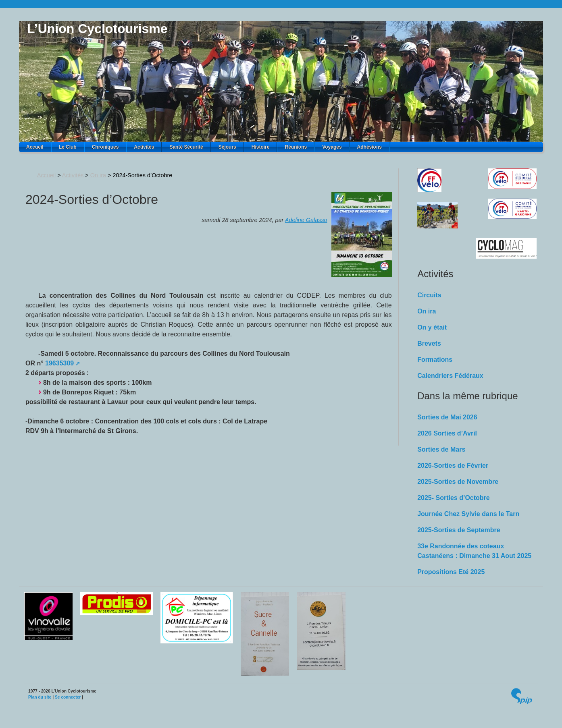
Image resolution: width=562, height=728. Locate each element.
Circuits (429, 295)
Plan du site (40, 697)
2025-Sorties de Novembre (458, 482)
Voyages (332, 147)
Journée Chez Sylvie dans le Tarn (468, 514)
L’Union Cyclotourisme (97, 29)
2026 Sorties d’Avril (447, 433)
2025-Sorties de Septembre (459, 530)
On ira (98, 175)
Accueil (35, 147)
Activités (144, 147)
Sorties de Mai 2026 (447, 417)
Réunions (296, 147)
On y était (432, 327)
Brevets (429, 343)
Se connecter (68, 697)
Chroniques (105, 147)
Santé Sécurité (186, 147)
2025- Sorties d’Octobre (454, 498)
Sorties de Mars (441, 449)
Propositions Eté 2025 (451, 572)
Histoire (261, 147)
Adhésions (369, 147)
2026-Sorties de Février (453, 466)
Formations (435, 360)
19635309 (59, 363)
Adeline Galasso (306, 220)
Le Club (68, 147)
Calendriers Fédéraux (450, 376)
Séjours (227, 147)
